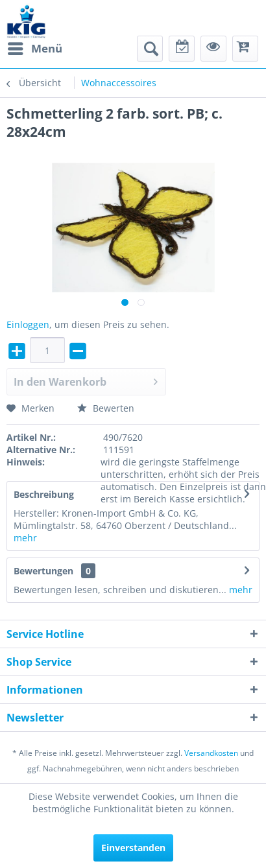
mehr (25, 538)
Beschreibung (44, 494)
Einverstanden (133, 848)
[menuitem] (34, 49)
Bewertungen (43, 571)
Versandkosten (211, 753)
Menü (35, 47)
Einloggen (28, 324)
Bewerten (106, 408)
